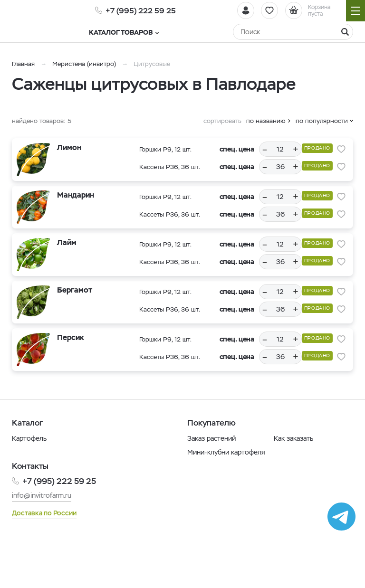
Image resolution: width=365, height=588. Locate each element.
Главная (23, 64)
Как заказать (293, 438)
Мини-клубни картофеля (226, 452)
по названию (266, 121)
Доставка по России (44, 513)
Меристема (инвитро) (85, 64)
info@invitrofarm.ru (42, 495)
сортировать (222, 121)
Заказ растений (211, 438)
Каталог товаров (130, 32)
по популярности (322, 121)
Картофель (29, 438)
